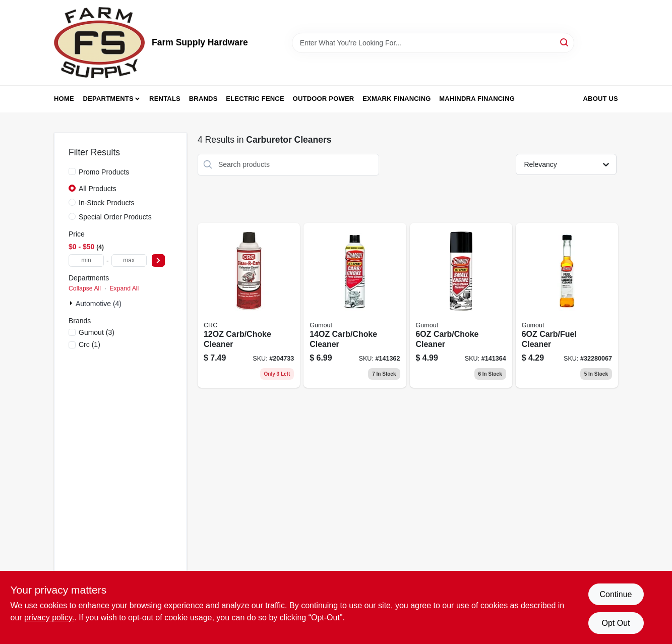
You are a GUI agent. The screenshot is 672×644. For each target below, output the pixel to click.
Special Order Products (115, 217)
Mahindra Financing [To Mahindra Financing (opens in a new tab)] (477, 99)
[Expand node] (72, 303)
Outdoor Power (324, 99)
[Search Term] (433, 43)
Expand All (124, 288)
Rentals (165, 99)
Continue (616, 594)
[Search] (565, 42)
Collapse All (85, 288)
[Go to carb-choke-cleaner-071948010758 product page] (355, 306)
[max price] (129, 260)
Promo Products (104, 172)
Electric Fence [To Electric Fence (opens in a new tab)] (255, 99)
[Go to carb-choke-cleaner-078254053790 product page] (249, 306)
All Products (98, 189)
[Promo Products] (72, 171)
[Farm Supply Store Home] (99, 43)
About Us (601, 99)
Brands (203, 99)
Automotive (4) (99, 304)
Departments (108, 99)
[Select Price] (158, 260)
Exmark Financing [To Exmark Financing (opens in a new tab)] (396, 99)
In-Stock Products (107, 203)
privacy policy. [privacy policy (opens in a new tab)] (49, 618)
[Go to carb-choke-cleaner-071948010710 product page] (461, 306)
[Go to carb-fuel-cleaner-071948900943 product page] (567, 306)
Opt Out (616, 623)
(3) (97, 332)
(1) (89, 344)
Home (64, 99)
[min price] (86, 260)
